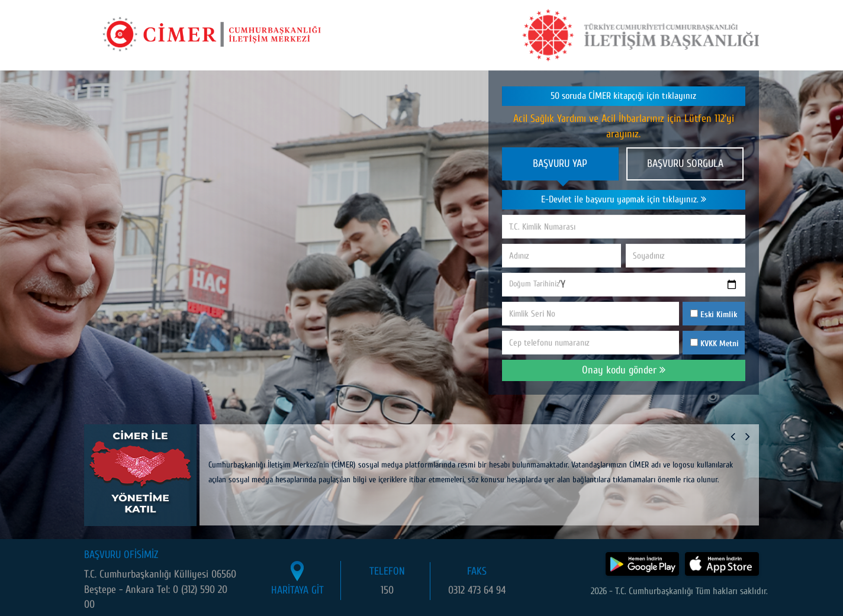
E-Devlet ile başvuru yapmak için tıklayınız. (624, 199)
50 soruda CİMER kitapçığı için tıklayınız (623, 96)
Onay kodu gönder (624, 370)
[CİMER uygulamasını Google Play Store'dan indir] (643, 564)
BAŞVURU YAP (560, 164)
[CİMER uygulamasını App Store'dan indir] (722, 564)
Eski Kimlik (714, 315)
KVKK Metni (720, 344)
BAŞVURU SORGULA (685, 164)
